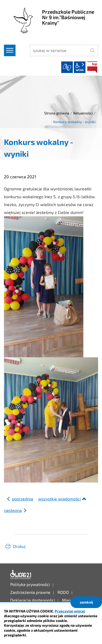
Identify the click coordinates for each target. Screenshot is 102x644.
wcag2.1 (80, 67)
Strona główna (57, 113)
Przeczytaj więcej (70, 611)
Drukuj (19, 546)
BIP (92, 67)
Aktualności (83, 113)
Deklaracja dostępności (21, 575)
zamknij (86, 602)
